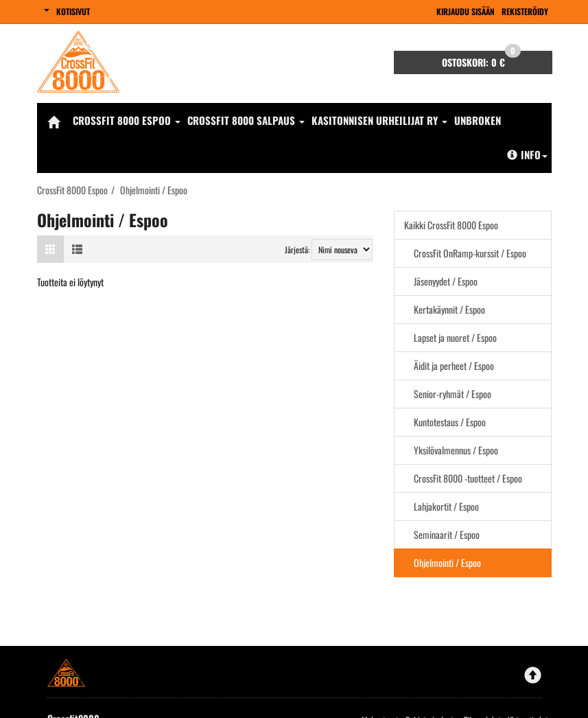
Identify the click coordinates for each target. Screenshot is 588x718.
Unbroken (478, 120)
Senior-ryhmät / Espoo (452, 394)
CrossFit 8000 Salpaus (246, 120)
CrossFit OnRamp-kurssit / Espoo (470, 253)
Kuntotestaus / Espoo (450, 422)
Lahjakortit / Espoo (446, 506)
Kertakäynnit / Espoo (449, 309)
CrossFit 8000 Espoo (127, 120)
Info (527, 154)
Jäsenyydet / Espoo (446, 281)
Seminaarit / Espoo (447, 534)
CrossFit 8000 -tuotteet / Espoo (468, 478)
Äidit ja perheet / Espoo (454, 366)
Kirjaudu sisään (466, 11)
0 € (481, 60)
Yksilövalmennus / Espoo (456, 450)
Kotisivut (73, 11)
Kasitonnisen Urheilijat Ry (379, 120)
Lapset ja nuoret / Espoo (455, 337)
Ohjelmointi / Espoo (447, 563)
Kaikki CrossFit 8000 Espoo (451, 225)
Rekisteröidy (525, 11)
